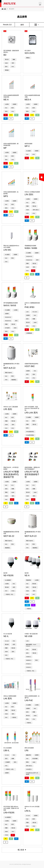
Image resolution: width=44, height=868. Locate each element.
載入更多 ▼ (22, 850)
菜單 (40, 5)
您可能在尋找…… (42, 177)
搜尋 (22, 25)
